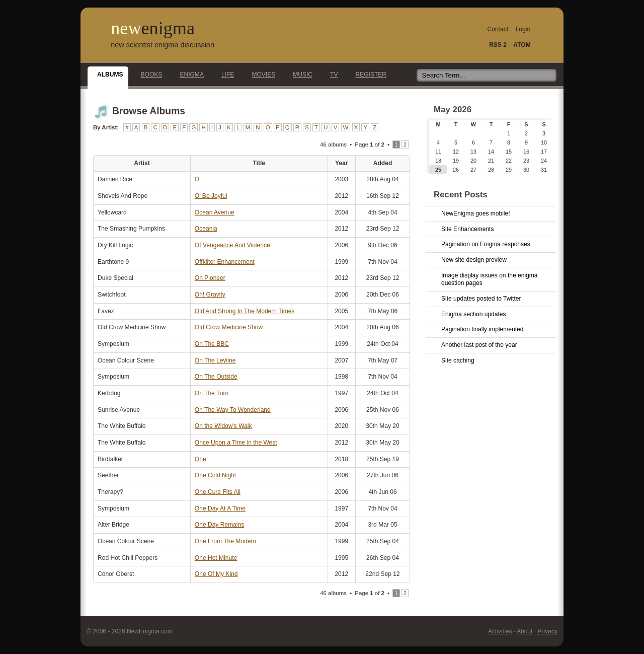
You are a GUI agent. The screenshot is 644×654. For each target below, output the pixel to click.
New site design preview (474, 260)
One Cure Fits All (218, 492)
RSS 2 (498, 45)
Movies (261, 75)
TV (331, 75)
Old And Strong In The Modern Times (245, 311)
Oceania (206, 229)
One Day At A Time (220, 508)
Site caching (458, 360)
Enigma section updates (474, 314)
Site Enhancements (467, 229)
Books (149, 75)
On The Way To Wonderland (233, 410)
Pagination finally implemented (482, 329)
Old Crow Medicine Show (229, 327)
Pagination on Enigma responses (486, 244)
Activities (500, 631)
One (200, 459)
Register (368, 75)
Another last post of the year (479, 345)
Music (300, 75)
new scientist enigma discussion (163, 45)
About (525, 631)
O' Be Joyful (211, 196)
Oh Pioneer (210, 278)
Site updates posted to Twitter (481, 299)
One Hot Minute (216, 558)
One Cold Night (215, 475)
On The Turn (212, 393)
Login (523, 29)
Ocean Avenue (215, 212)
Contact (498, 29)
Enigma (189, 75)
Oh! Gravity (210, 295)
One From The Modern (225, 541)
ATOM (522, 45)
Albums (107, 75)
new (153, 28)
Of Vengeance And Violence (232, 245)
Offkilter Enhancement (225, 262)
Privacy (547, 631)
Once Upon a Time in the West (236, 443)
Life (225, 75)
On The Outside (216, 377)
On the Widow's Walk (223, 426)
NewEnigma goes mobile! (476, 213)
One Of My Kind (216, 574)
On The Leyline (215, 360)
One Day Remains (219, 525)
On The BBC (212, 344)
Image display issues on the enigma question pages (490, 279)
